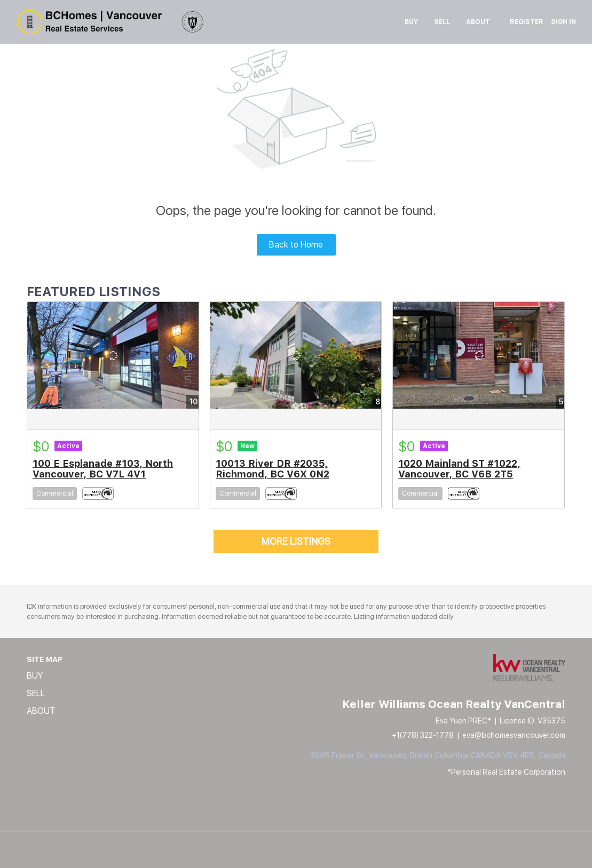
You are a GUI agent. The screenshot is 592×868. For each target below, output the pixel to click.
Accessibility (340, 859)
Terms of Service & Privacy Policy (76, 859)
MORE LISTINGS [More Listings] (296, 541)
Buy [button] (411, 22)
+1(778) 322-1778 (423, 735)
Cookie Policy (150, 859)
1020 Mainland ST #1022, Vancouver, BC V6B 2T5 (459, 469)
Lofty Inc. (76, 841)
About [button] (478, 22)
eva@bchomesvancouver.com (514, 735)
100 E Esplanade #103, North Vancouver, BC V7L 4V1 (103, 469)
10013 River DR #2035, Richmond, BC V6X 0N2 (273, 469)
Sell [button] (442, 22)
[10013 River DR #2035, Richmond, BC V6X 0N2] (296, 355)
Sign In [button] (563, 22)
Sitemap (304, 859)
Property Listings (263, 859)
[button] (45, 676)
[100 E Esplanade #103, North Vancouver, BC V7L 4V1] (113, 355)
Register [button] (527, 22)
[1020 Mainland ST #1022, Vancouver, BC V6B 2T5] (479, 355)
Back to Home (296, 245)
